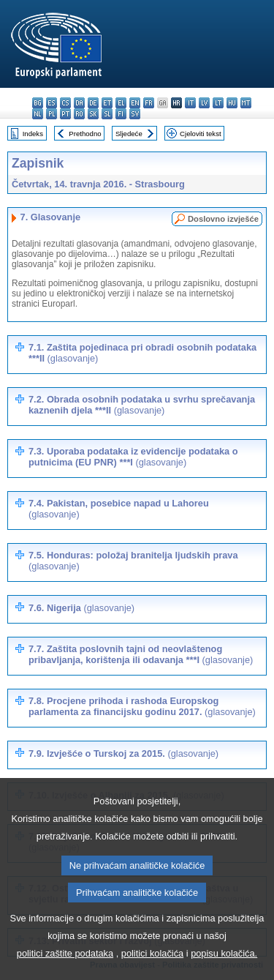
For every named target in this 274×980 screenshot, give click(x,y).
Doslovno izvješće (223, 219)
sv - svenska (135, 114)
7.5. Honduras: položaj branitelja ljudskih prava (133, 561)
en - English (135, 103)
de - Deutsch (93, 103)
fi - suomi (121, 114)
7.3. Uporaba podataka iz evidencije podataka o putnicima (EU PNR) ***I (133, 457)
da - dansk (79, 103)
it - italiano (190, 103)
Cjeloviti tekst (201, 134)
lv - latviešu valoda (204, 103)
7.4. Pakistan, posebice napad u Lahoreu (119, 509)
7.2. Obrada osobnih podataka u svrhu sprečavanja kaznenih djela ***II (142, 405)
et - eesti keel (107, 103)
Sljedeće (129, 134)
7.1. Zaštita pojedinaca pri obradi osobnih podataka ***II (142, 353)
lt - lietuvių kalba (218, 103)
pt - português (65, 114)
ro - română (79, 114)
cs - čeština (65, 103)
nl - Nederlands (38, 114)
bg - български (38, 103)
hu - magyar (232, 103)
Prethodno (85, 134)
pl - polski (52, 114)
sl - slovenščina (107, 114)
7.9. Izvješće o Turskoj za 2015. (123, 753)
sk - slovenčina (93, 114)
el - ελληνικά (121, 103)
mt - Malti (246, 103)
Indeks (33, 134)
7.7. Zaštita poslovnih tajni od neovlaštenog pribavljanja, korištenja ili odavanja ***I (141, 654)
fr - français (149, 103)
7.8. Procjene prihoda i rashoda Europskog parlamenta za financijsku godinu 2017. (142, 706)
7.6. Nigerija (81, 608)
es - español (52, 103)
